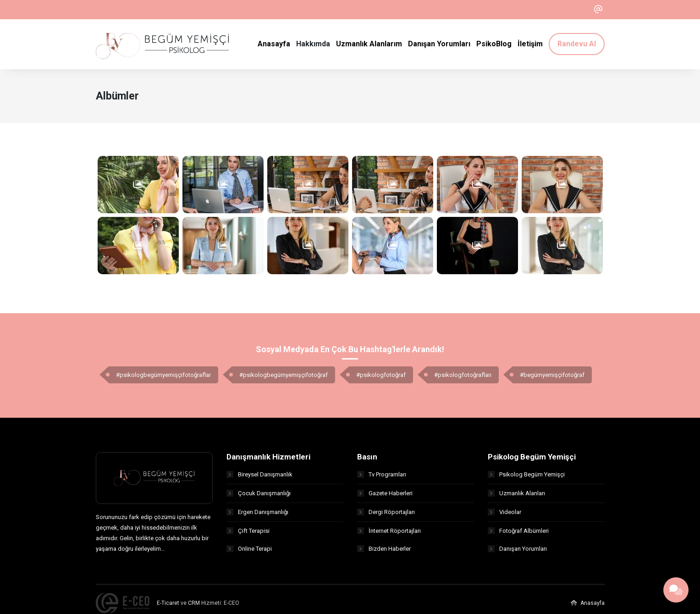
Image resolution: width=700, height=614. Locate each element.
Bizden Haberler (384, 552)
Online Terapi (249, 552)
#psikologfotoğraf (381, 378)
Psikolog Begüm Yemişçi (526, 477)
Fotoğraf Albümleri (518, 534)
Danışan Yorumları (517, 552)
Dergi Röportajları (386, 515)
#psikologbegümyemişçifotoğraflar (163, 378)
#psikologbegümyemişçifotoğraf (284, 378)
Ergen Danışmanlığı (257, 515)
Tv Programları (382, 477)
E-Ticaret (168, 606)
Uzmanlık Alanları (516, 496)
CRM (194, 606)
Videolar (504, 515)
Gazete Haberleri (385, 496)
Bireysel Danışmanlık (259, 477)
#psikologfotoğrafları (463, 378)
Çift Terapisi (248, 534)
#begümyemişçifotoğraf (552, 378)
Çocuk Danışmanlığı (259, 496)
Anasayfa (588, 606)
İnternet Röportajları (389, 534)
